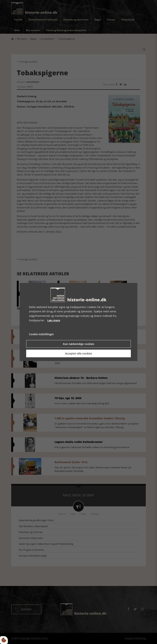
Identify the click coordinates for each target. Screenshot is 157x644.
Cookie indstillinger (41, 334)
